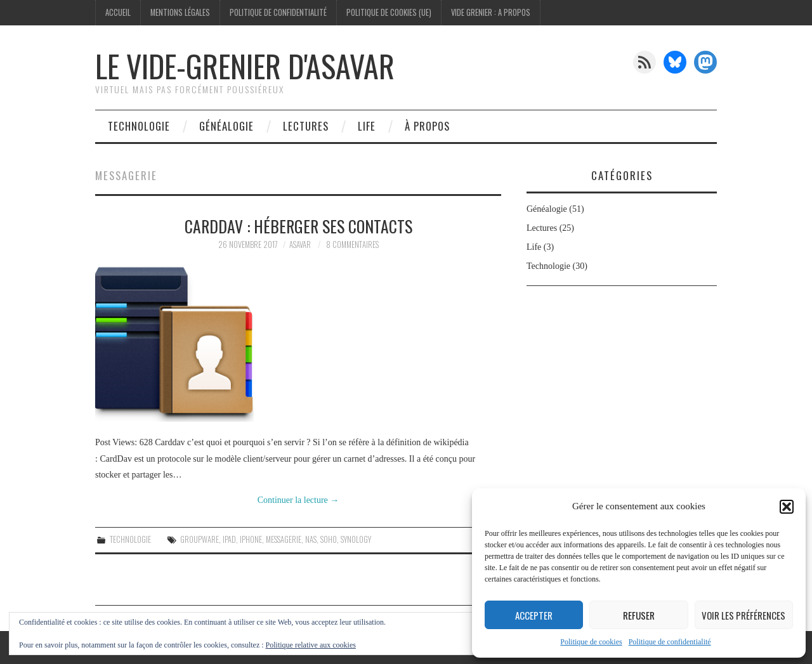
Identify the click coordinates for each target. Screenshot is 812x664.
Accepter (534, 615)
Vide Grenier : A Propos (491, 12)
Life (367, 126)
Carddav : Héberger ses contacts (298, 226)
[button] (787, 507)
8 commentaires (352, 244)
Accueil (118, 12)
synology (356, 539)
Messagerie (284, 539)
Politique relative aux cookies (311, 645)
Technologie (139, 126)
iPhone (251, 539)
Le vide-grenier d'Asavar (245, 66)
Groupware (200, 539)
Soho (329, 539)
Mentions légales (180, 12)
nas (311, 539)
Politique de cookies (591, 642)
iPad (229, 539)
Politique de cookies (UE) (389, 12)
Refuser (639, 615)
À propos (427, 126)
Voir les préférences (743, 615)
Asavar (300, 244)
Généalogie (226, 126)
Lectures (306, 126)
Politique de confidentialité (670, 642)
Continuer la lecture (298, 500)
